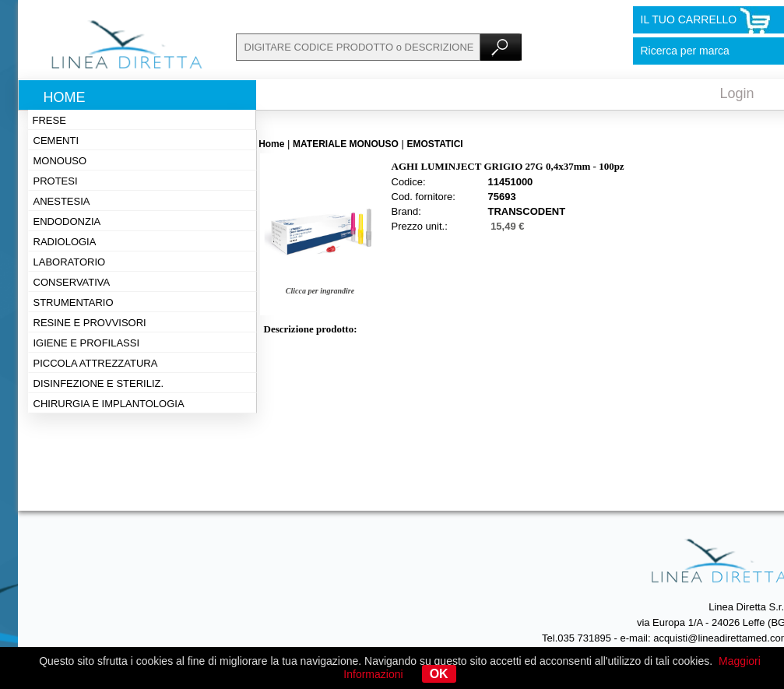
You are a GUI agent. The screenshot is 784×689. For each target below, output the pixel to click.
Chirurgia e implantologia (109, 404)
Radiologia (65, 242)
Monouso (60, 161)
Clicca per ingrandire (320, 291)
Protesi (56, 181)
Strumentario (74, 302)
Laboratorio (70, 262)
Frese (49, 120)
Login (737, 93)
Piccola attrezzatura (96, 363)
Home (65, 97)
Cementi (56, 141)
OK (439, 674)
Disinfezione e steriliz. (99, 383)
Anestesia (62, 201)
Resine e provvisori (90, 323)
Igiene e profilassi (87, 343)
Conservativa (72, 282)
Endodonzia (67, 221)
